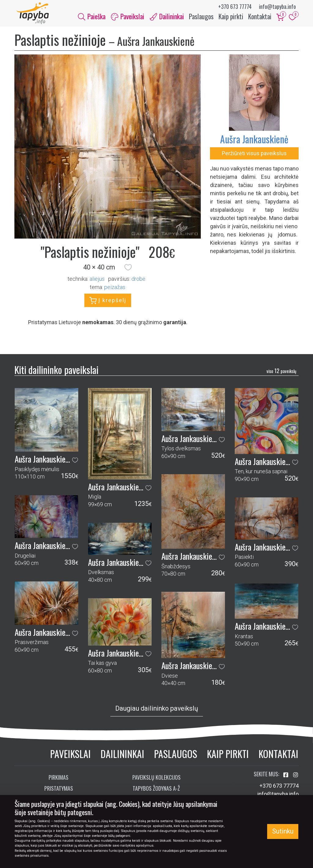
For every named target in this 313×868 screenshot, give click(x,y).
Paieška (92, 18)
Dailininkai (122, 757)
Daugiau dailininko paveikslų (157, 711)
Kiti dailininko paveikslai (56, 373)
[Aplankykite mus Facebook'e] (286, 778)
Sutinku (283, 831)
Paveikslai (70, 757)
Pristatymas (59, 791)
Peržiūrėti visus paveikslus (254, 156)
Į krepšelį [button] (108, 303)
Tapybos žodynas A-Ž (156, 791)
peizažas (115, 290)
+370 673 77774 (235, 6)
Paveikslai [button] (128, 18)
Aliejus (97, 282)
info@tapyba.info (277, 6)
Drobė (138, 282)
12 (281, 373)
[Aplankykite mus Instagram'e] (296, 778)
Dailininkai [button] (167, 18)
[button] (128, 270)
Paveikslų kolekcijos (156, 780)
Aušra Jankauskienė (254, 142)
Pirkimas (59, 780)
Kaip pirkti (231, 18)
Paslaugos (201, 18)
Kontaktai (260, 18)
